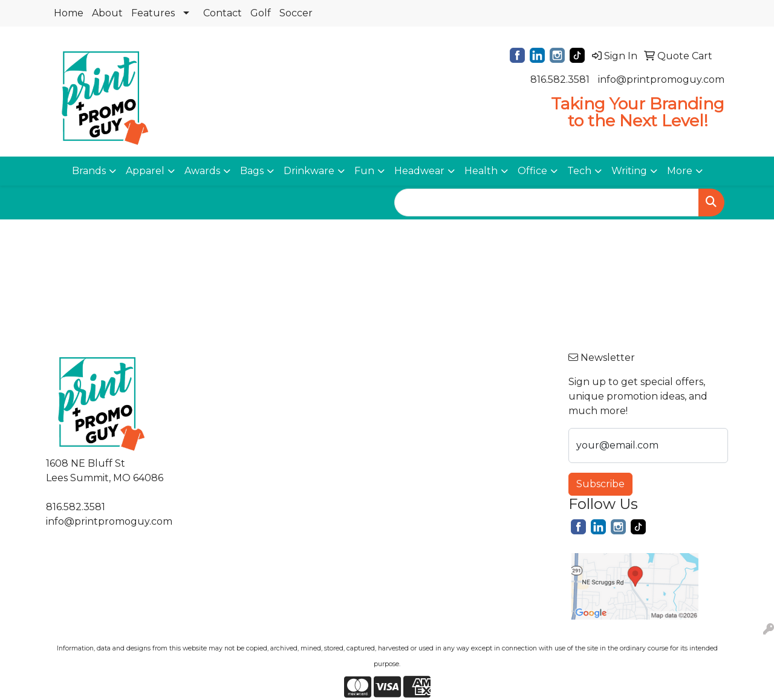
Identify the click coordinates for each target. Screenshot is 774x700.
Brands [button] (89, 171)
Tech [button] (579, 171)
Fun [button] (364, 171)
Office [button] (532, 171)
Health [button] (481, 171)
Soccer (296, 13)
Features (153, 13)
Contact (223, 13)
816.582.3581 (560, 79)
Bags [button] (252, 171)
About (107, 13)
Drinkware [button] (309, 171)
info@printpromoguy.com (661, 79)
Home (69, 13)
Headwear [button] (419, 171)
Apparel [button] (145, 171)
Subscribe (600, 484)
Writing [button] (629, 171)
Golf (261, 13)
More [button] (680, 171)
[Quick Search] (547, 203)
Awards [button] (202, 171)
